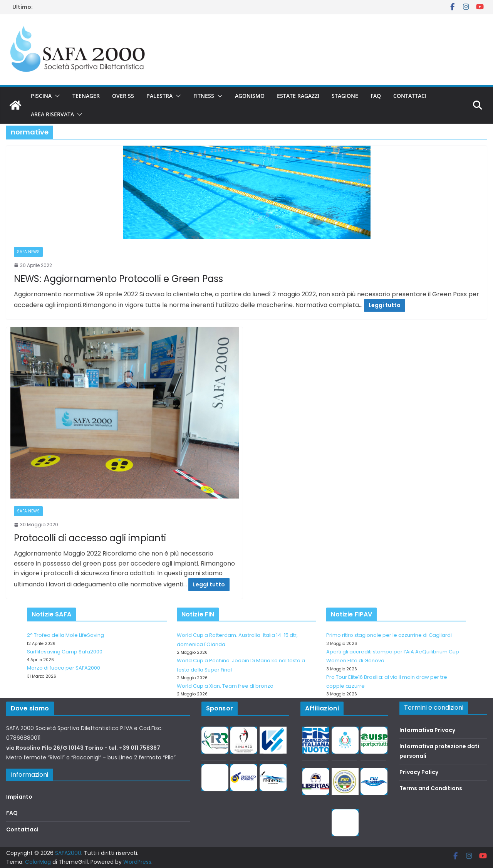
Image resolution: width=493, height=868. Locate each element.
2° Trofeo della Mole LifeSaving (65, 635)
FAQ (376, 96)
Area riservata (52, 114)
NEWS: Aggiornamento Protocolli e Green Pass (118, 279)
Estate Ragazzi (298, 96)
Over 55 (123, 96)
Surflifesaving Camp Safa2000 (65, 652)
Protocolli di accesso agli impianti (90, 538)
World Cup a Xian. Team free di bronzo (225, 686)
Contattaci (410, 96)
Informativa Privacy (427, 730)
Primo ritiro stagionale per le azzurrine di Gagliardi (389, 635)
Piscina (41, 96)
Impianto (19, 797)
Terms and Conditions (431, 788)
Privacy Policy (419, 772)
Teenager (86, 96)
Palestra (159, 96)
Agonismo (250, 96)
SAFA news (28, 252)
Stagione (345, 96)
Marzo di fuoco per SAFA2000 (64, 668)
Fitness (204, 96)
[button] (56, 96)
